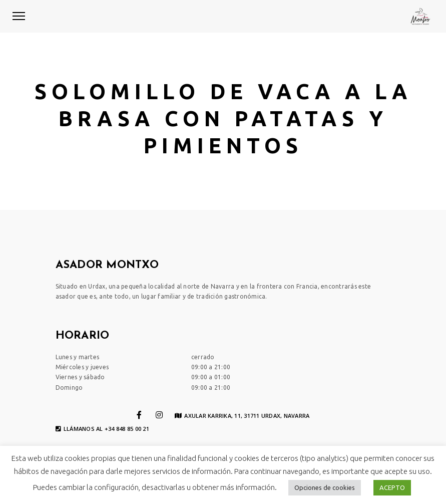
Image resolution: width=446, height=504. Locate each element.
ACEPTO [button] (392, 487)
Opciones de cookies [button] (325, 487)
